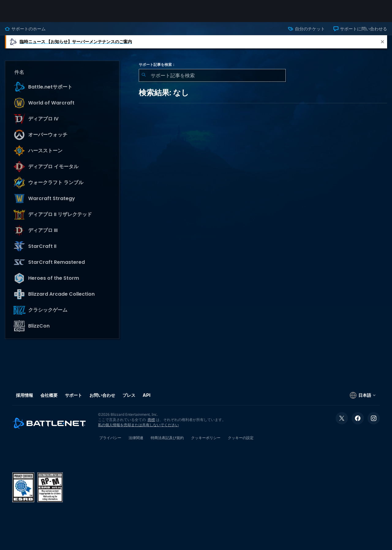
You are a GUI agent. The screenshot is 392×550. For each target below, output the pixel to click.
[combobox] (212, 75)
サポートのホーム (25, 29)
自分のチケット (306, 29)
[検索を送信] (144, 75)
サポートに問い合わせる (360, 29)
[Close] (383, 42)
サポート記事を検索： (157, 65)
